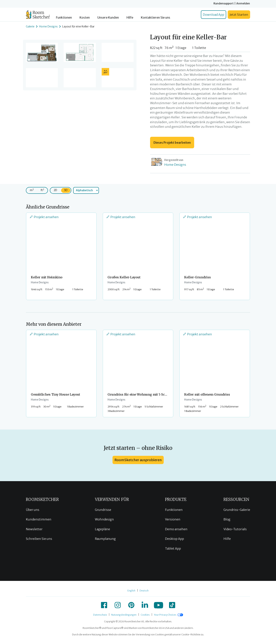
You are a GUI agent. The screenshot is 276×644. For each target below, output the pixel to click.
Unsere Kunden (108, 18)
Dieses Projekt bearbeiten (172, 143)
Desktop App (175, 539)
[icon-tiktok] (172, 605)
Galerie (30, 26)
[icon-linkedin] (145, 605)
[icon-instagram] (118, 605)
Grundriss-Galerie (237, 510)
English (131, 591)
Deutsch (144, 591)
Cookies (145, 615)
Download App (214, 15)
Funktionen (64, 18)
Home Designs (48, 26)
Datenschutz (100, 615)
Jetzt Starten (239, 15)
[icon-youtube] (159, 605)
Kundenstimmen (39, 519)
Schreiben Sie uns (39, 539)
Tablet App (173, 548)
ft (42, 190)
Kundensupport (224, 3)
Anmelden (243, 3)
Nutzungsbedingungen (124, 615)
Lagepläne (102, 529)
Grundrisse (103, 510)
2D (55, 190)
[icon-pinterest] (131, 605)
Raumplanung (105, 539)
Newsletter (34, 529)
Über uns (33, 510)
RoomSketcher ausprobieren (138, 460)
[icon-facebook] (104, 605)
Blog (227, 519)
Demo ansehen (176, 529)
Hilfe (130, 18)
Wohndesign (104, 519)
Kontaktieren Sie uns (156, 18)
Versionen (173, 519)
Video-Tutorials (235, 529)
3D (66, 190)
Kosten (85, 18)
